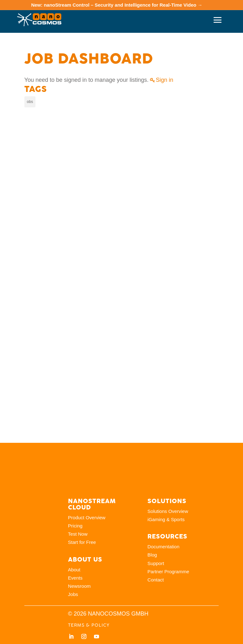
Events (75, 578)
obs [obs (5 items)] (30, 102)
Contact (156, 580)
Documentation (163, 547)
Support (156, 563)
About (74, 570)
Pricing (75, 526)
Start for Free (82, 542)
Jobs (73, 594)
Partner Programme (168, 572)
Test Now (78, 534)
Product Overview (87, 518)
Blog (152, 555)
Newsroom (79, 586)
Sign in (164, 80)
